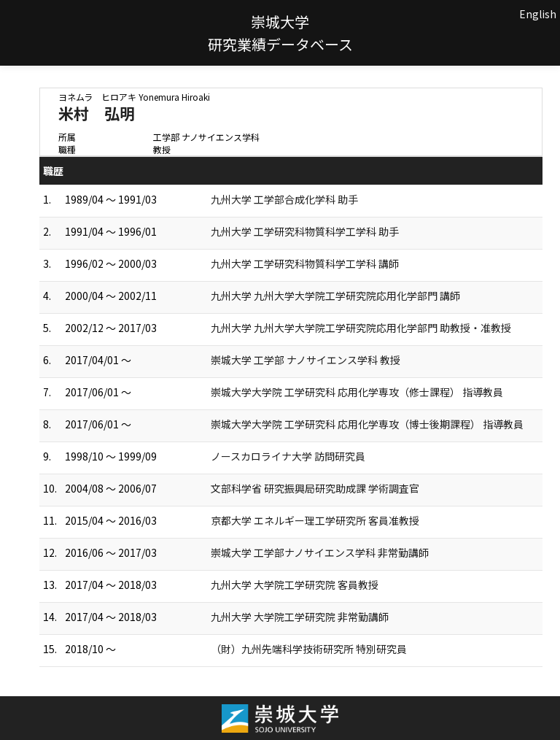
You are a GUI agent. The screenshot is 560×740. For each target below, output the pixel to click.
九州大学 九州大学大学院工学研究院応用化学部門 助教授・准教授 (361, 328)
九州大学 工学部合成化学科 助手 (284, 199)
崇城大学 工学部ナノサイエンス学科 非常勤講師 (320, 552)
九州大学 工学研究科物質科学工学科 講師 (305, 263)
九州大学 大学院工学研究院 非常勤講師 (300, 617)
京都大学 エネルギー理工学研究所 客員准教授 (315, 520)
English (538, 14)
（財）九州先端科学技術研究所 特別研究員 (309, 649)
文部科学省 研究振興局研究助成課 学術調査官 (315, 488)
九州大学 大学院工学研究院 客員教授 (295, 585)
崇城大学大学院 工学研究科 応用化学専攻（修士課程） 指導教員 (357, 392)
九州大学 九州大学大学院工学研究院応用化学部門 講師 (335, 296)
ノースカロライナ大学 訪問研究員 (288, 456)
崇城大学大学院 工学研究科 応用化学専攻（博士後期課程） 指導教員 (367, 424)
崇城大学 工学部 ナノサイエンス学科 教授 (306, 360)
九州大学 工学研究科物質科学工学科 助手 (305, 231)
